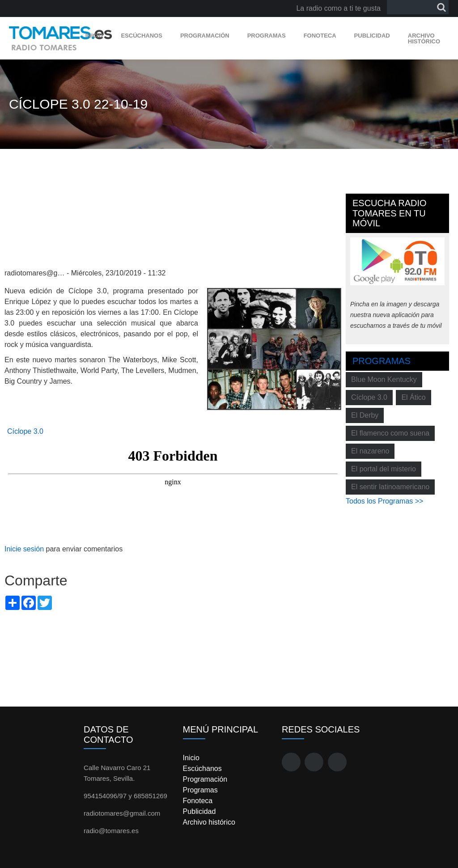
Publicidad (372, 36)
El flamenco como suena (390, 433)
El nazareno (370, 451)
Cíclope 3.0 (25, 431)
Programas (267, 36)
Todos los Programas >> (384, 501)
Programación (205, 36)
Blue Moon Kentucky (384, 379)
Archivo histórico (424, 38)
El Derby (365, 415)
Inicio (94, 36)
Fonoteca (320, 36)
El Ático (413, 397)
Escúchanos (141, 36)
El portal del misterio (384, 469)
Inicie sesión (24, 549)
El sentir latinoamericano (390, 487)
